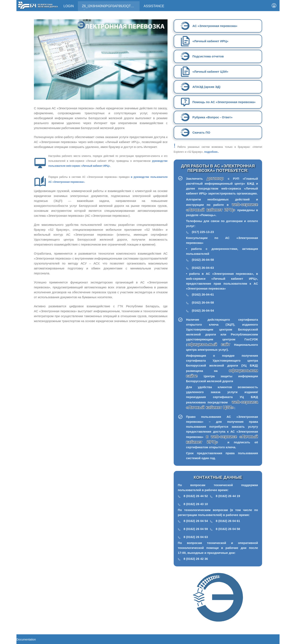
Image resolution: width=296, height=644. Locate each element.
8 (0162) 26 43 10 (196, 504)
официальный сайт (209, 344)
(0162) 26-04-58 (203, 260)
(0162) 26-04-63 (203, 268)
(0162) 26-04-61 (203, 294)
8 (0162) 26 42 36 (196, 559)
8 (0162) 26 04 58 (228, 529)
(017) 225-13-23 (203, 232)
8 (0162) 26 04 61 (228, 521)
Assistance (154, 6)
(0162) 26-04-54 (203, 310)
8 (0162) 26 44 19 (228, 496)
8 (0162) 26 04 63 (196, 537)
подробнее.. (212, 152)
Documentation (26, 639)
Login (69, 6)
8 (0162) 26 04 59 (196, 529)
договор (217, 178)
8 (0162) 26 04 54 (196, 521)
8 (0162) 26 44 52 (196, 496)
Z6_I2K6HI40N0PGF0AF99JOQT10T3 (110, 8)
